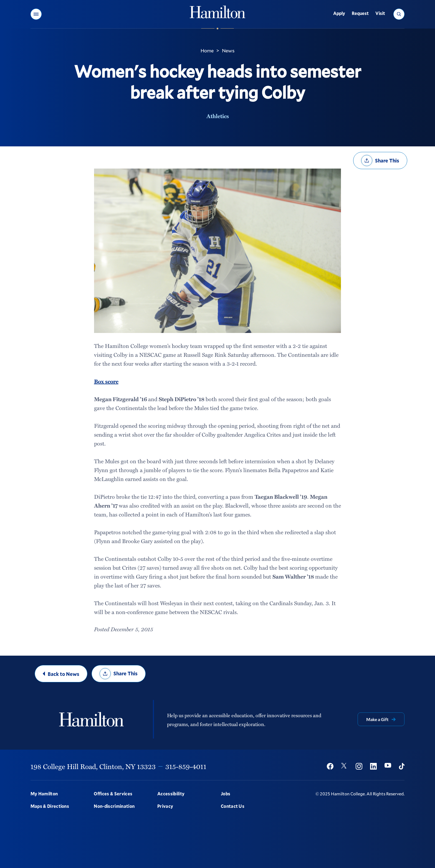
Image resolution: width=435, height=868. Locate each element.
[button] (36, 14)
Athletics (218, 116)
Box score (106, 381)
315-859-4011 (186, 766)
